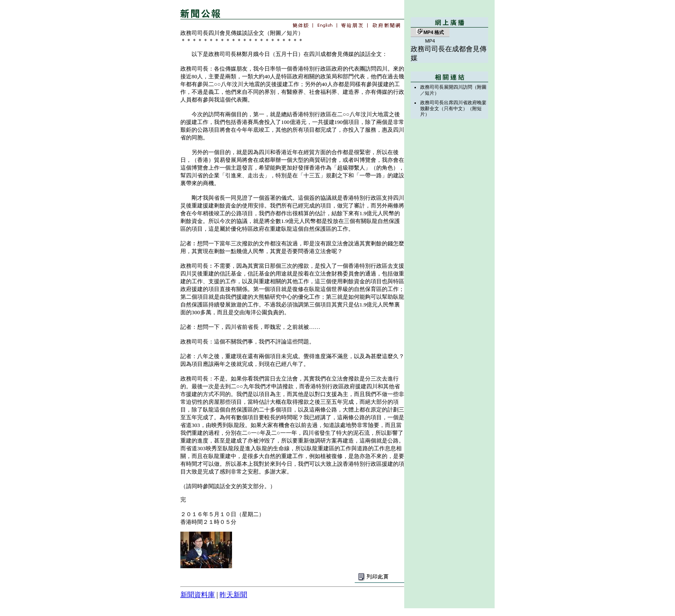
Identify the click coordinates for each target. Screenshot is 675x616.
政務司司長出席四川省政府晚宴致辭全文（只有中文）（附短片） (453, 108)
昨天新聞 (233, 595)
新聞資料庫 (198, 595)
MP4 (430, 41)
